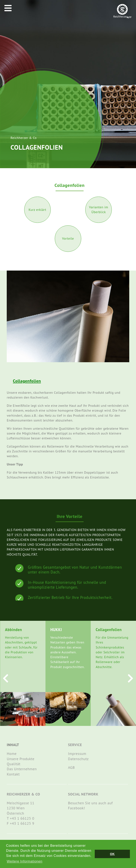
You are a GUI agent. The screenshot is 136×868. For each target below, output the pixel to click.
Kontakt (13, 774)
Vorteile (68, 238)
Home (12, 754)
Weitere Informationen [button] (25, 861)
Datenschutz (78, 759)
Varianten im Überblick (99, 209)
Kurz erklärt (37, 210)
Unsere (13, 759)
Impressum (77, 754)
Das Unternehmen (22, 769)
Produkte (27, 759)
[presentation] (6, 678)
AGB (71, 767)
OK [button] (112, 854)
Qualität (14, 764)
